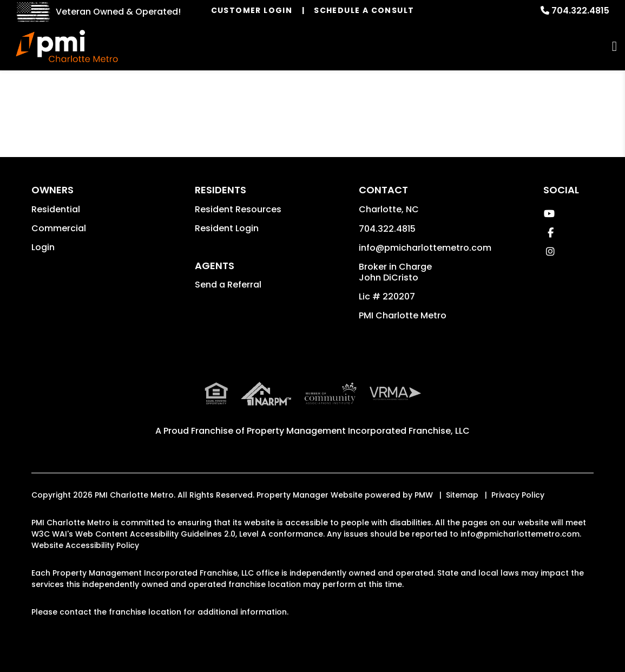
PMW (424, 495)
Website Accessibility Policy (85, 545)
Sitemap (462, 495)
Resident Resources (238, 209)
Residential (56, 209)
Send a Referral (228, 285)
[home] (67, 46)
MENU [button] (614, 46)
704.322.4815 (580, 11)
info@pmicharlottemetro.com (425, 248)
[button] (549, 214)
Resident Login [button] (227, 228)
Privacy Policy (518, 495)
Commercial (59, 228)
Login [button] (43, 247)
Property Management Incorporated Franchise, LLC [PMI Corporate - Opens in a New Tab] (358, 431)
